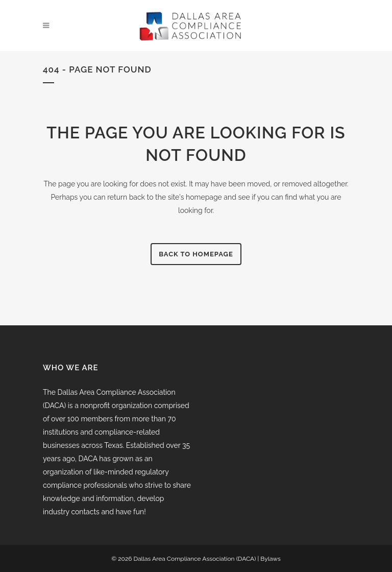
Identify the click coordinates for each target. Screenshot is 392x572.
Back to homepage (196, 254)
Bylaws (270, 559)
